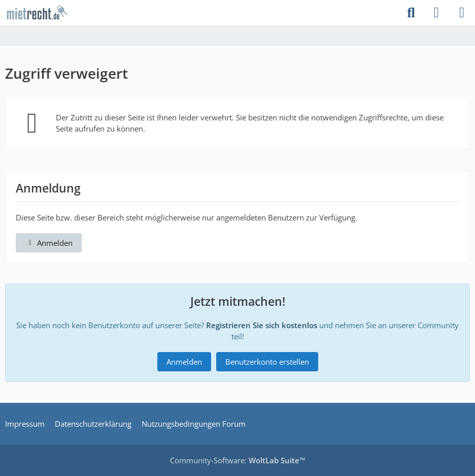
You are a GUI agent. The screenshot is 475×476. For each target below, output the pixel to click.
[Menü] (462, 13)
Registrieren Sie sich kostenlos (262, 325)
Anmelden (49, 243)
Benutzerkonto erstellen (267, 362)
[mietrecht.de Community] (37, 13)
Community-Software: (238, 460)
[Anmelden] (436, 13)
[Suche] (411, 13)
